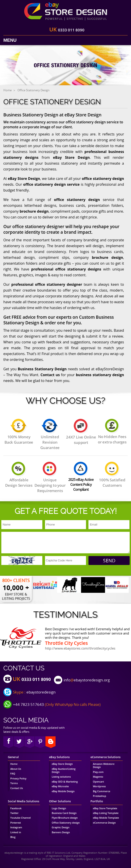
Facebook (8, 742)
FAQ (13, 774)
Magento (98, 777)
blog (50, 742)
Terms (14, 783)
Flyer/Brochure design (65, 818)
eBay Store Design (71, 157)
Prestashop (100, 796)
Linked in (16, 832)
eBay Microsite (60, 786)
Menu (10, 40)
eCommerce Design (104, 823)
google (29, 742)
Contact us (50, 375)
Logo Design (59, 808)
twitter (19, 742)
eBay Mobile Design (63, 791)
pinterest (40, 742)
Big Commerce (102, 791)
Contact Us (17, 788)
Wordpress (99, 786)
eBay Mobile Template (106, 818)
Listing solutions (61, 777)
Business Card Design (64, 813)
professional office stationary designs (66, 269)
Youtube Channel (20, 818)
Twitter (14, 813)
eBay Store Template (105, 808)
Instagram (16, 827)
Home (8, 90)
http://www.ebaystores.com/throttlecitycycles (80, 648)
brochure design (34, 211)
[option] (45, 585)
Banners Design (61, 832)
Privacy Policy (18, 779)
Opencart (98, 782)
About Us (16, 769)
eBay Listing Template (106, 813)
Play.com (98, 772)
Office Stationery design (66, 823)
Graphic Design (61, 827)
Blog (13, 837)
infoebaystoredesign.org (87, 680)
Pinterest (16, 823)
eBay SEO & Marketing (65, 782)
